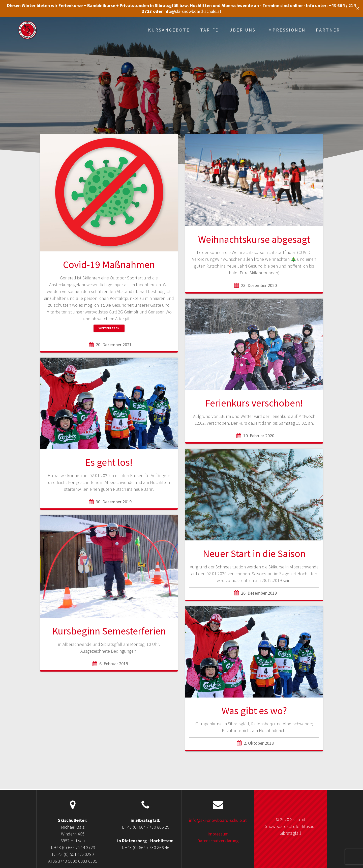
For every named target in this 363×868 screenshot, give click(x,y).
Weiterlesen (109, 328)
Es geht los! (109, 462)
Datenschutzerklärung (218, 841)
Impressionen (286, 30)
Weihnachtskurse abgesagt (254, 239)
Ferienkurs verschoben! (254, 403)
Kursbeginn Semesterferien (109, 631)
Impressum (218, 834)
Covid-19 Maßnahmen (109, 265)
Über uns (242, 30)
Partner (328, 30)
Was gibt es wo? (254, 711)
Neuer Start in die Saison (254, 554)
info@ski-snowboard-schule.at (192, 11)
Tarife (209, 30)
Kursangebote (169, 30)
